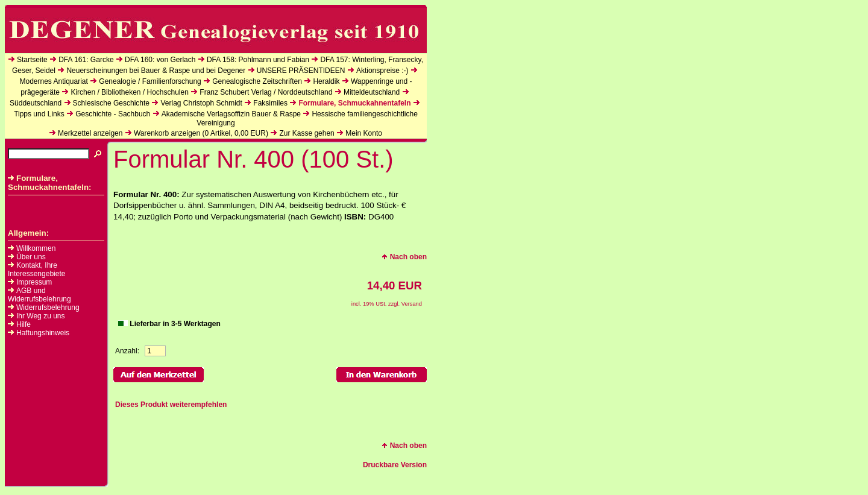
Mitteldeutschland (372, 92)
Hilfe (24, 324)
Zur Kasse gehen (307, 133)
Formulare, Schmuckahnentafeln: (50, 183)
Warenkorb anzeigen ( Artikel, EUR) (201, 133)
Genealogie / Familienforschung (150, 81)
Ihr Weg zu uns (40, 316)
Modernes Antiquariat (53, 81)
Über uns (31, 257)
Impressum (34, 282)
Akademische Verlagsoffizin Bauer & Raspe (231, 114)
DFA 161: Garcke (86, 60)
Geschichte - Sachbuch (113, 114)
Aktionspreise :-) (382, 71)
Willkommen (36, 248)
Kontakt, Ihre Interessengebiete (36, 270)
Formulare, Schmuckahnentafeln (354, 103)
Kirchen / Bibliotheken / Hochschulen (129, 92)
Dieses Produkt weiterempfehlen (171, 405)
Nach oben (404, 257)
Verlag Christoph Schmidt (201, 103)
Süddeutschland (36, 103)
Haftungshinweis (43, 333)
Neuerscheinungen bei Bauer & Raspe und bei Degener (156, 71)
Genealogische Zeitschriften (257, 81)
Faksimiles (270, 103)
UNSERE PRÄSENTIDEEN (301, 71)
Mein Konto (364, 133)
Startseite (32, 60)
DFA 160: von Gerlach (160, 60)
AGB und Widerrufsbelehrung (39, 295)
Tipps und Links (39, 114)
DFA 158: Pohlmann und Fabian (258, 60)
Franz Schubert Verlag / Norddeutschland (266, 92)
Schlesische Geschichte (111, 103)
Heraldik (326, 81)
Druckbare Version (395, 465)
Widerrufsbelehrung (48, 307)
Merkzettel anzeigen (90, 133)
